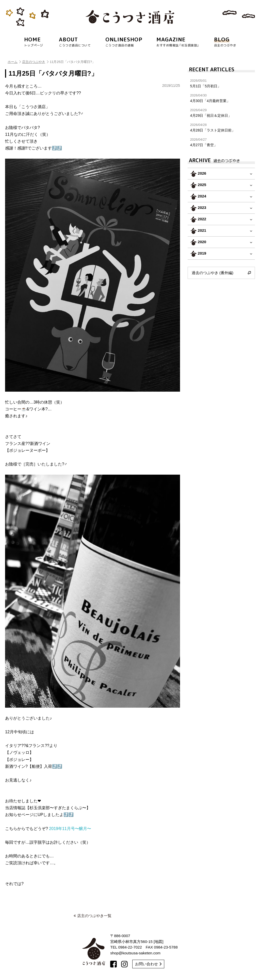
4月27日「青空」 (221, 142)
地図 (158, 942)
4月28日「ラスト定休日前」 (221, 128)
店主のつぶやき (35, 62)
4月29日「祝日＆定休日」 (221, 113)
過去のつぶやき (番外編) (221, 273)
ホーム (14, 62)
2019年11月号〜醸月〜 (70, 829)
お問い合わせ (148, 964)
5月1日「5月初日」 (221, 83)
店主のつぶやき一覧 (93, 916)
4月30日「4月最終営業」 (221, 98)
